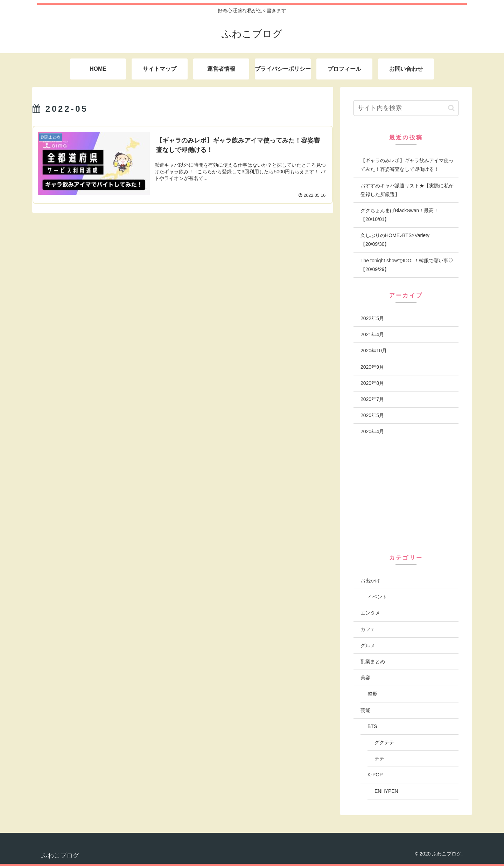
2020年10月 (374, 351)
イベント (377, 597)
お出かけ (370, 581)
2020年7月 (372, 399)
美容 (365, 678)
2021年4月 (372, 334)
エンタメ (370, 613)
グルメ (368, 645)
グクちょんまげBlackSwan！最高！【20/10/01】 (400, 215)
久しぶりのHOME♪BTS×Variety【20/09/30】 (395, 240)
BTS (372, 726)
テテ (379, 758)
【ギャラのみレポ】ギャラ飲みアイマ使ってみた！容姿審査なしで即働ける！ (407, 165)
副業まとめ (373, 661)
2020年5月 (372, 415)
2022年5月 (372, 318)
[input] (406, 108)
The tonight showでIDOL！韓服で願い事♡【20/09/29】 (407, 265)
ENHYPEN (386, 791)
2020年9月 (372, 367)
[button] (451, 108)
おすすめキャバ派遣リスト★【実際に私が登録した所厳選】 (407, 190)
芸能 (365, 710)
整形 (372, 694)
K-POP (375, 775)
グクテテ (384, 742)
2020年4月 (372, 431)
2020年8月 (372, 383)
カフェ (368, 629)
